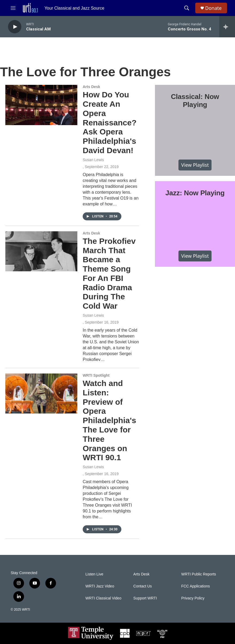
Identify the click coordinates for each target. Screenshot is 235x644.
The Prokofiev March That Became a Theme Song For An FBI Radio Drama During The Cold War (109, 274)
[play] (15, 27)
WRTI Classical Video (103, 598)
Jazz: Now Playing (195, 193)
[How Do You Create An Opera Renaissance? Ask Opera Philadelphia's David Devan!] (41, 105)
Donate (213, 8)
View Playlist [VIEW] (195, 165)
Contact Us (143, 586)
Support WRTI (145, 598)
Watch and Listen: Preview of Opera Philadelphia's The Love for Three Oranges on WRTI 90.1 (109, 420)
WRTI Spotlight (96, 375)
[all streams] (227, 27)
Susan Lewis (93, 160)
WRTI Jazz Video (100, 586)
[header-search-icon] (187, 8)
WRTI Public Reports (198, 574)
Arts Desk (91, 87)
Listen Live (94, 574)
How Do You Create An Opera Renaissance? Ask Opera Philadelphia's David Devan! (110, 122)
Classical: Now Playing (195, 101)
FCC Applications (195, 586)
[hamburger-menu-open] (13, 8)
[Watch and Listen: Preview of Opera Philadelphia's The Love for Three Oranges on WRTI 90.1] (41, 393)
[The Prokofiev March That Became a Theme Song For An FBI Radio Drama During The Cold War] (41, 251)
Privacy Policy (193, 598)
